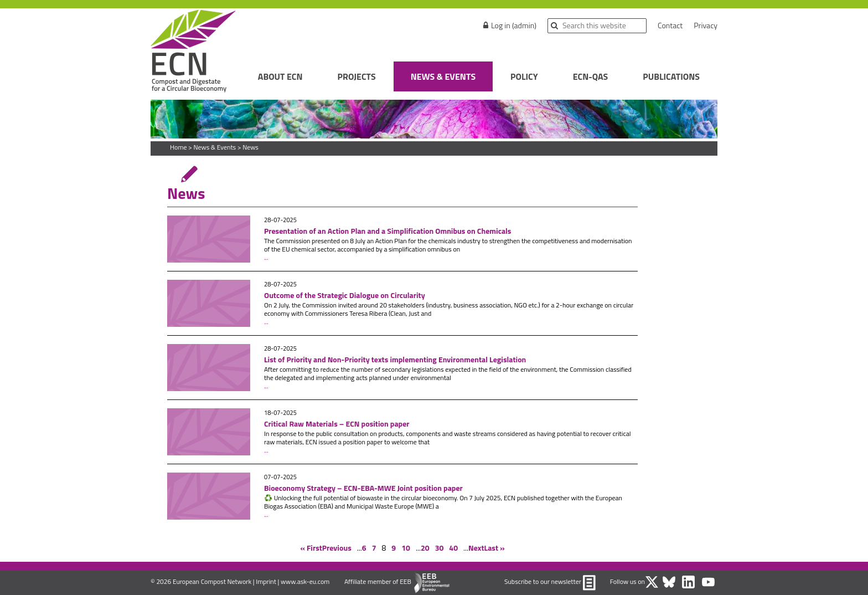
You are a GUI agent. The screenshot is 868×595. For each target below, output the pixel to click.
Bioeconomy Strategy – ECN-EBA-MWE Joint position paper (363, 488)
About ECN (280, 76)
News (250, 147)
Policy (524, 76)
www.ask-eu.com (305, 581)
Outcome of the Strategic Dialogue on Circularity (345, 295)
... (266, 257)
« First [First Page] (311, 548)
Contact (670, 25)
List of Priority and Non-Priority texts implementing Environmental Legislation (396, 359)
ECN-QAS (591, 76)
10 (406, 548)
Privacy (706, 25)
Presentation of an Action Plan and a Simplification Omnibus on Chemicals (387, 231)
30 (440, 548)
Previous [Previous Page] (337, 548)
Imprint (266, 581)
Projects (357, 76)
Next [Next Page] (476, 548)
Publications (671, 76)
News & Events (443, 76)
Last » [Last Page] (495, 548)
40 (453, 548)
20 (425, 548)
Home (178, 147)
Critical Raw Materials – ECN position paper (337, 424)
